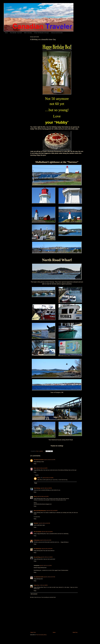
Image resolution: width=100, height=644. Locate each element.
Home (6, 33)
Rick (35, 468)
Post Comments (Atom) (41, 635)
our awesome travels (39, 577)
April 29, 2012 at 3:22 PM (50, 460)
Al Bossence (37, 540)
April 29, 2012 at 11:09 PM (47, 557)
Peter (39, 478)
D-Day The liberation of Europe (41, 33)
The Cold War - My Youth (16, 33)
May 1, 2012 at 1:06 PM (42, 585)
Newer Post (33, 632)
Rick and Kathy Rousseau (40, 511)
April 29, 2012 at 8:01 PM (44, 523)
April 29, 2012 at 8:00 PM (52, 511)
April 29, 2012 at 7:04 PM (48, 478)
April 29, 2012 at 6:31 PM (43, 497)
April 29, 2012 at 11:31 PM (46, 565)
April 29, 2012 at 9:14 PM (46, 540)
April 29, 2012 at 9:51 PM (47, 549)
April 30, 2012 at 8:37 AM (50, 577)
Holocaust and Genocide (57, 33)
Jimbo (35, 585)
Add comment (34, 594)
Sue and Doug (37, 557)
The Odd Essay (37, 549)
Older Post (75, 632)
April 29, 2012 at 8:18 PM (47, 532)
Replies (37, 475)
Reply (35, 464)
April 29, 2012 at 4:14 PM (42, 468)
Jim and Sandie (37, 532)
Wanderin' (36, 523)
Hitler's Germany (28, 33)
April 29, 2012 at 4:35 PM (46, 488)
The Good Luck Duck (39, 460)
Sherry (35, 497)
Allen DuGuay (37, 488)
